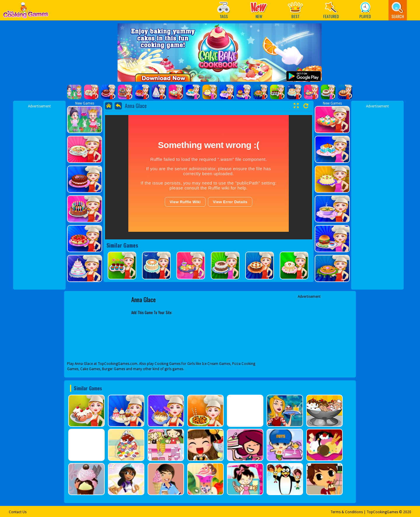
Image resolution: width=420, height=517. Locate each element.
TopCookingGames (382, 512)
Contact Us (18, 512)
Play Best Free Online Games (26, 12)
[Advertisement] (39, 196)
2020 (407, 512)
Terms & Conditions (347, 512)
